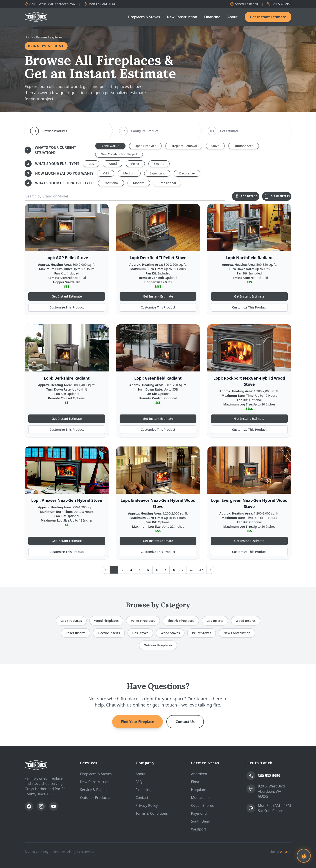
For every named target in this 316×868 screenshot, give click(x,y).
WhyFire (286, 852)
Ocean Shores (202, 805)
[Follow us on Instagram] (41, 806)
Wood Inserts (246, 621)
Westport (198, 829)
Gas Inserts (215, 621)
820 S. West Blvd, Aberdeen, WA (50, 4)
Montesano (200, 798)
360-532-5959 (279, 4)
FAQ (139, 782)
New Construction (182, 17)
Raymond (199, 813)
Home (29, 37)
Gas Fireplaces (71, 621)
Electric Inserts (109, 633)
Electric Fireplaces (181, 621)
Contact (142, 798)
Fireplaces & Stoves (144, 17)
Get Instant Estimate (268, 17)
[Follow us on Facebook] (29, 806)
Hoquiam (198, 790)
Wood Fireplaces (106, 621)
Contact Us (185, 722)
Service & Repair (93, 790)
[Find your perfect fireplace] (304, 856)
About (232, 17)
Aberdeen (199, 774)
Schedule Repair (244, 4)
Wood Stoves (170, 633)
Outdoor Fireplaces (158, 645)
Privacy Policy (147, 805)
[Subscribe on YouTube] (54, 806)
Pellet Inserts (75, 633)
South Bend (200, 821)
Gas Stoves (140, 633)
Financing (212, 17)
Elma (195, 782)
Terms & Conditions (152, 813)
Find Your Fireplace (137, 722)
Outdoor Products (95, 798)
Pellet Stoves (202, 633)
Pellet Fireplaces (143, 621)
